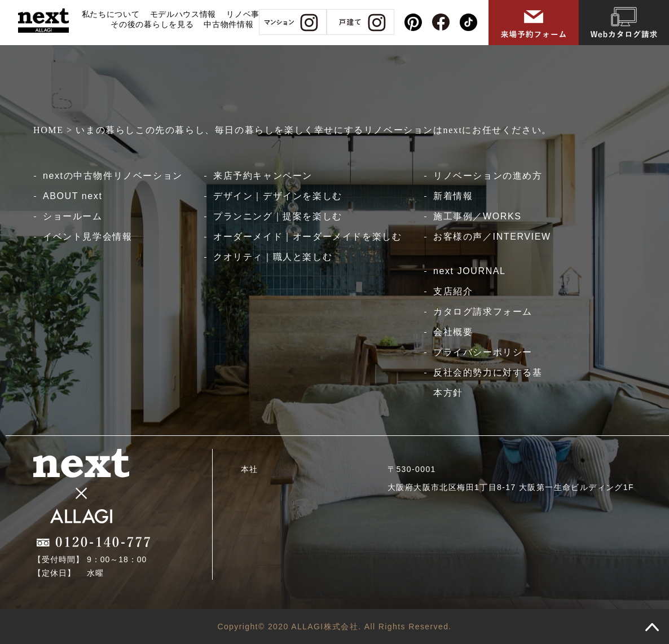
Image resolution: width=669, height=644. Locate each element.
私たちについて (111, 14)
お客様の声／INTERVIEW (492, 237)
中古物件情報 (228, 24)
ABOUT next (73, 196)
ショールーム (73, 216)
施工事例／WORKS (477, 216)
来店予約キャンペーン (263, 176)
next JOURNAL (470, 271)
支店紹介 (453, 291)
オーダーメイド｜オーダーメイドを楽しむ (307, 237)
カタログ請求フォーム (483, 312)
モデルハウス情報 (183, 14)
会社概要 (453, 332)
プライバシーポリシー (483, 352)
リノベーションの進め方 (488, 176)
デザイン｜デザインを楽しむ (278, 196)
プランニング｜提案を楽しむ (278, 216)
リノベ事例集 (251, 14)
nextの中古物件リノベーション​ (113, 176)
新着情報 (453, 196)
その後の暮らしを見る (152, 24)
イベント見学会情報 (87, 237)
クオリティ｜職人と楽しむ (273, 257)
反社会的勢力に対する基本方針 (488, 383)
